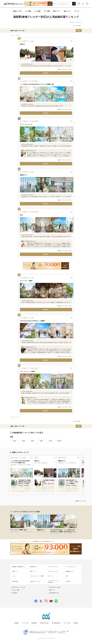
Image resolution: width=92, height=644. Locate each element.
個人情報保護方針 (56, 623)
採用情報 (76, 623)
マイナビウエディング (15, 541)
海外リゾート (67, 11)
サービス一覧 (25, 623)
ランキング (30, 541)
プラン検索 (47, 11)
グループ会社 (67, 623)
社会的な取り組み (44, 623)
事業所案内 (34, 623)
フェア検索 (37, 11)
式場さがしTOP (17, 11)
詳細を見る (46, 73)
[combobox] (62, 4)
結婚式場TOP (24, 541)
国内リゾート (57, 11)
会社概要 (16, 623)
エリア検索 (28, 11)
